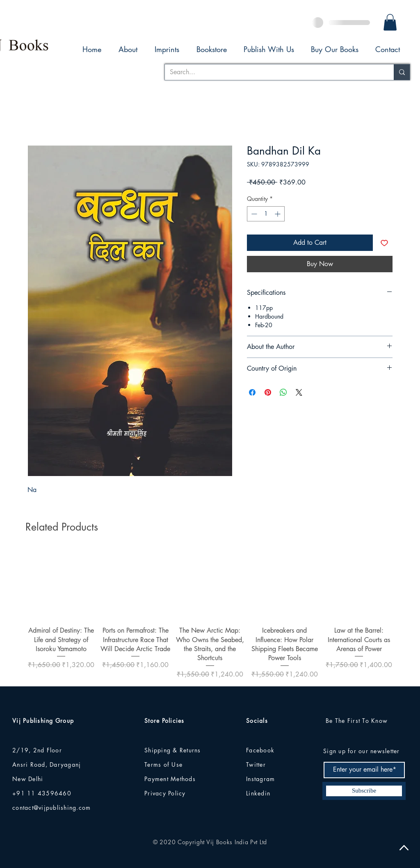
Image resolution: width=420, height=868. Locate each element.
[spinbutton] (266, 214)
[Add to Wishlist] (384, 243)
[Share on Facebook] (252, 392)
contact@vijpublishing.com (52, 808)
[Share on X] (299, 392)
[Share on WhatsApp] (283, 392)
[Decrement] (253, 214)
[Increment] (278, 214)
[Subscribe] (364, 791)
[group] (210, 614)
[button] (390, 22)
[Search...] (273, 72)
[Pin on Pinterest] (268, 392)
